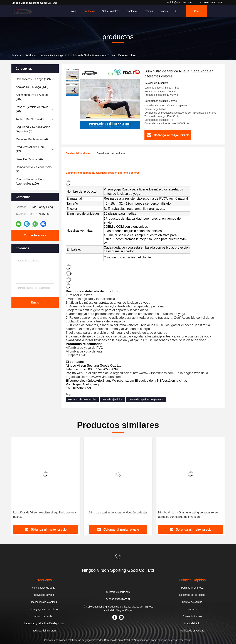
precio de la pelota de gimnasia (146, 400)
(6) (29, 159)
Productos (89, 11)
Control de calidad (192, 602)
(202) (32, 97)
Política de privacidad (192, 631)
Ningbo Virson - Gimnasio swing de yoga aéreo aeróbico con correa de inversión (188, 515)
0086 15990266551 (212, 3)
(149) (33, 79)
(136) (32, 87)
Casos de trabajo (192, 616)
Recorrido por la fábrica (192, 595)
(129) (30, 149)
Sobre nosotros (111, 11)
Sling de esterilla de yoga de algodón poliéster (118, 512)
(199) (30, 181)
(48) (30, 119)
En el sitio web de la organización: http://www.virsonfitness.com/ (129, 373)
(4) (32, 139)
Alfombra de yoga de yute (84, 351)
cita (196, 11)
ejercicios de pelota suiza (82, 400)
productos (31, 55)
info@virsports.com (180, 3)
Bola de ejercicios (112, 400)
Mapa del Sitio (192, 623)
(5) (33, 129)
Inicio (74, 11)
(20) (32, 109)
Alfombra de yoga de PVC (84, 348)
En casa (16, 55)
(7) (34, 169)
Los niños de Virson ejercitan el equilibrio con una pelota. (45, 515)
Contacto (132, 11)
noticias (192, 609)
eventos (148, 11)
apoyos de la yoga (52, 55)
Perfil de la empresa (192, 588)
